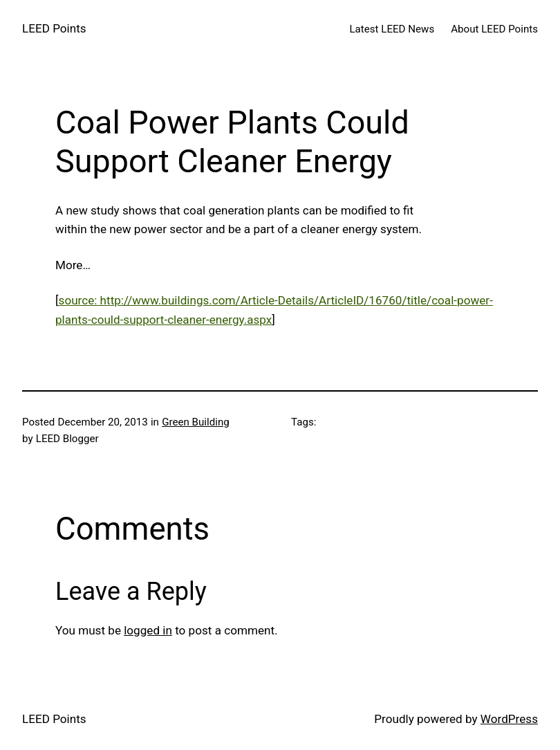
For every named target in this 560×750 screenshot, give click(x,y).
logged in (148, 630)
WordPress (509, 719)
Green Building (196, 422)
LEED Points (54, 28)
